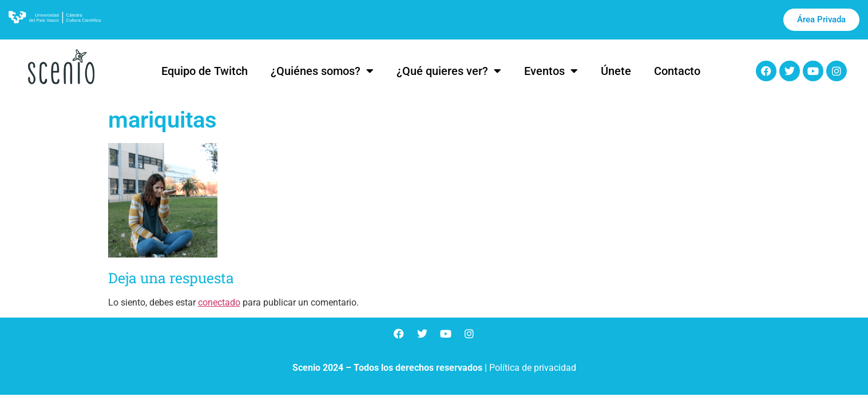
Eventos (551, 71)
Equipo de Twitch (205, 71)
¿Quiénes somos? (322, 71)
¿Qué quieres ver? (449, 71)
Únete (616, 71)
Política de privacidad (533, 368)
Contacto (677, 71)
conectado (219, 302)
